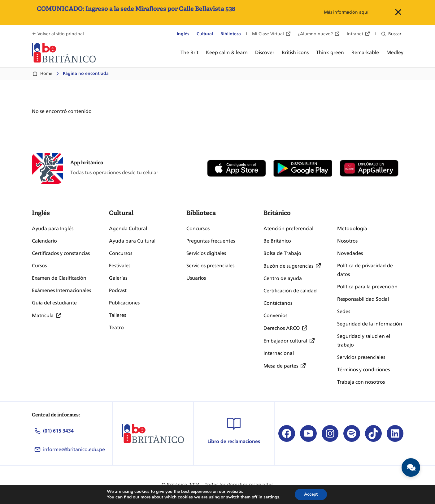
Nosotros (347, 241)
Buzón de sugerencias (288, 266)
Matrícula (43, 315)
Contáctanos (278, 303)
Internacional (279, 353)
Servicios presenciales (210, 266)
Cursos (39, 266)
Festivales (120, 266)
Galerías (118, 278)
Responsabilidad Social (363, 299)
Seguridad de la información (370, 324)
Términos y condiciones (363, 370)
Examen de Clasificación (59, 278)
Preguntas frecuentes (211, 241)
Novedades (350, 253)
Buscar (395, 34)
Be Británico (277, 241)
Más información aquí (346, 12)
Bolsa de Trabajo (282, 253)
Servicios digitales (206, 253)
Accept (311, 494)
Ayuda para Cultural (132, 241)
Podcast (118, 290)
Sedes (344, 311)
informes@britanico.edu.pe (74, 449)
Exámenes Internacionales (61, 290)
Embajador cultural (285, 341)
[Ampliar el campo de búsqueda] (383, 34)
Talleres (117, 315)
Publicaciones (124, 303)
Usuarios (196, 278)
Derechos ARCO (282, 328)
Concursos (121, 253)
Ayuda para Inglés (53, 228)
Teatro (116, 327)
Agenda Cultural (128, 228)
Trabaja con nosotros (361, 382)
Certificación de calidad (290, 291)
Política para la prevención (367, 287)
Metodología (352, 228)
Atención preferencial (288, 228)
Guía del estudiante (54, 303)
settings (271, 497)
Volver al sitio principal (61, 34)
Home (42, 74)
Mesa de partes (281, 366)
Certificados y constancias (61, 253)
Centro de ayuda (283, 278)
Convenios (275, 315)
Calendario (44, 241)
